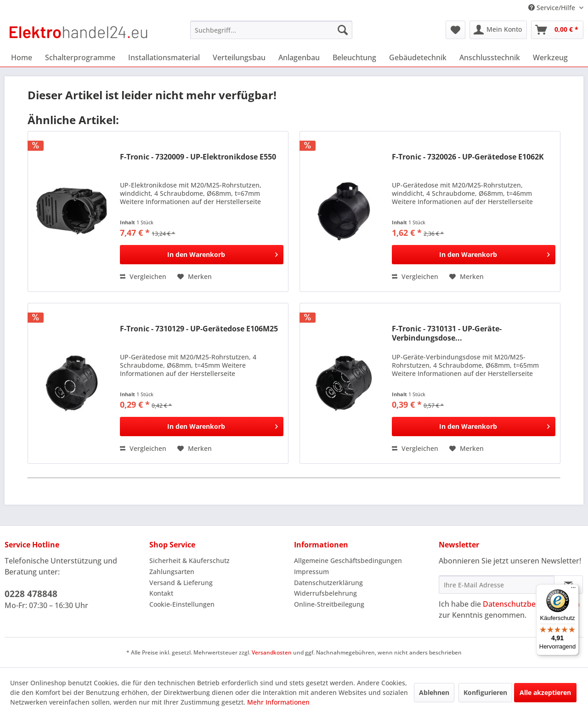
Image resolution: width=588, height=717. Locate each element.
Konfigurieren (485, 692)
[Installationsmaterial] (164, 57)
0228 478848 (31, 594)
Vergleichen (143, 276)
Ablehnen (434, 692)
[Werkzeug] (550, 57)
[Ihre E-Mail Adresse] (497, 585)
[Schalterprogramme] (80, 57)
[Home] (22, 57)
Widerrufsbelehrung (325, 593)
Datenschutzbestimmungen (531, 604)
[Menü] (573, 590)
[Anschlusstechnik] (490, 57)
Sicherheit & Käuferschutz (189, 561)
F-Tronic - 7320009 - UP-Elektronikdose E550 (198, 157)
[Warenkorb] (557, 30)
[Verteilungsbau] (239, 57)
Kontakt (161, 593)
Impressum (311, 572)
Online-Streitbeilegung (329, 604)
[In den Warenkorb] (202, 255)
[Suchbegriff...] (271, 30)
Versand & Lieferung (181, 583)
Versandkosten (272, 652)
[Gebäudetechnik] (418, 57)
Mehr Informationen (278, 702)
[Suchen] (343, 30)
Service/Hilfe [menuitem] (553, 8)
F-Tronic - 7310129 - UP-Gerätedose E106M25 (199, 329)
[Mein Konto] (498, 30)
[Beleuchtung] (354, 57)
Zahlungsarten (172, 572)
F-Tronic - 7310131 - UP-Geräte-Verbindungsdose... (447, 333)
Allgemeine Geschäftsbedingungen (348, 561)
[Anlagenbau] (299, 57)
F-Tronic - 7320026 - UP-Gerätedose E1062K (468, 157)
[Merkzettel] (455, 30)
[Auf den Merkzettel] (195, 277)
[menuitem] (271, 30)
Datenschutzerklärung (328, 583)
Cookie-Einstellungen (182, 604)
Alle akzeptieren (545, 692)
